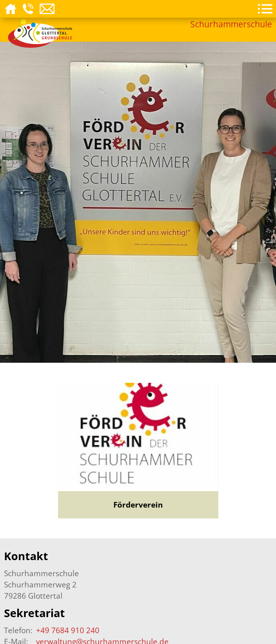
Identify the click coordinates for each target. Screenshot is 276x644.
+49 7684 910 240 (68, 630)
